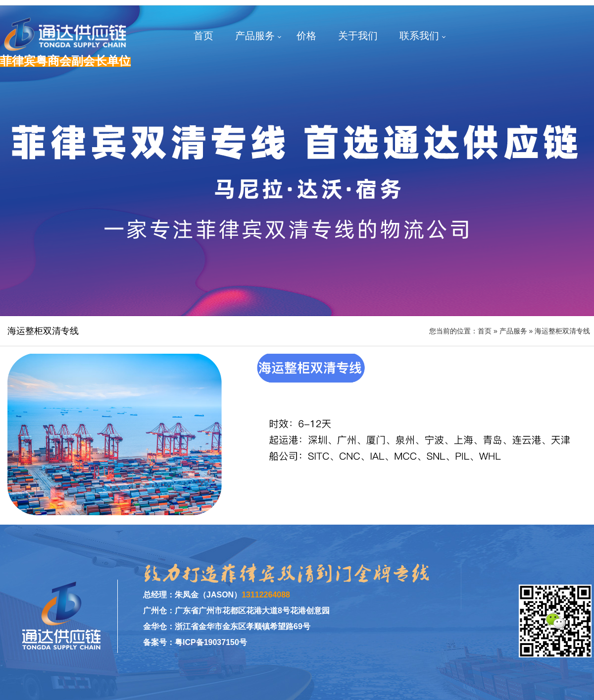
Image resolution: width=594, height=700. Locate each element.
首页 (203, 36)
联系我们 (419, 36)
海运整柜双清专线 (562, 331)
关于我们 (358, 36)
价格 (306, 36)
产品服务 (255, 36)
